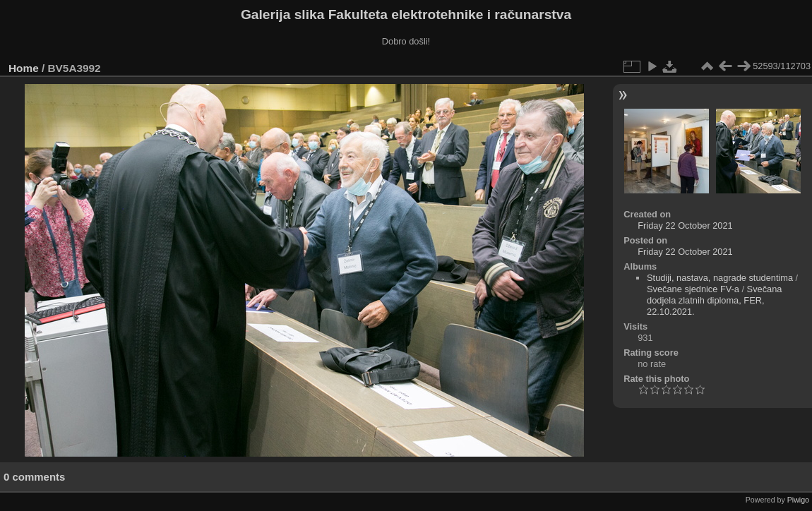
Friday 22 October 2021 (685, 226)
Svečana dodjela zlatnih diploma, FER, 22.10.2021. (714, 300)
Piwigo (798, 500)
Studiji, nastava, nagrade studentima (720, 278)
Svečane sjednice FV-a (693, 289)
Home (24, 68)
